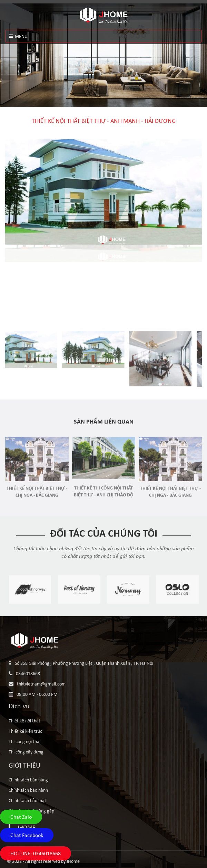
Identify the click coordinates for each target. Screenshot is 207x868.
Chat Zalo (21, 817)
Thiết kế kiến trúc (25, 731)
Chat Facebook (27, 835)
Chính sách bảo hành (28, 790)
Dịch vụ (19, 706)
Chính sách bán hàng (28, 780)
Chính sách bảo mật (27, 800)
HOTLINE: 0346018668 (36, 853)
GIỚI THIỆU (24, 765)
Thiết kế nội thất (24, 721)
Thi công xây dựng (26, 752)
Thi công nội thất (25, 741)
